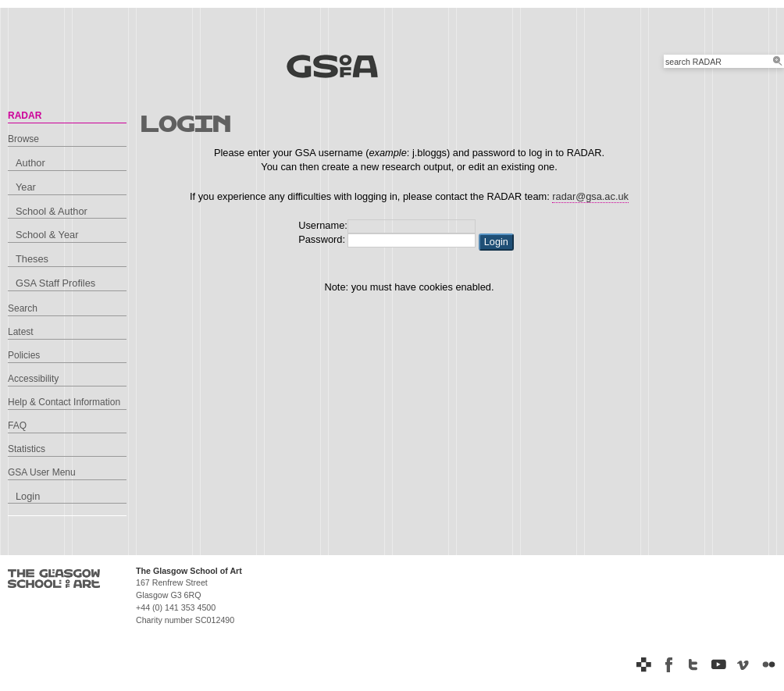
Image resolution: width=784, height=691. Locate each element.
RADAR (25, 116)
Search (23, 308)
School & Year (47, 235)
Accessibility (33, 379)
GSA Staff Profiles (55, 283)
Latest (21, 332)
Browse (23, 139)
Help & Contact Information (64, 402)
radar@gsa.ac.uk (590, 196)
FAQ (17, 426)
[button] (496, 242)
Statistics (27, 449)
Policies (24, 355)
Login (28, 496)
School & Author (52, 211)
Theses (32, 259)
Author (30, 163)
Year (26, 187)
